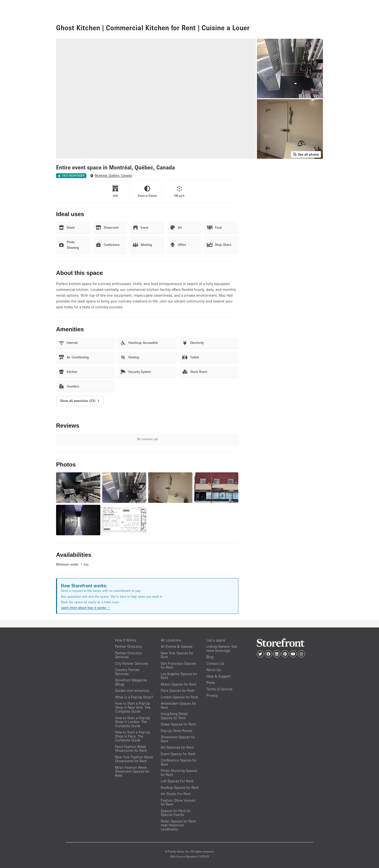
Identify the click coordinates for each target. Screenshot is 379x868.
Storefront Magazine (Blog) (131, 682)
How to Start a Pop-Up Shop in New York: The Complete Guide (133, 707)
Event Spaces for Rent (178, 754)
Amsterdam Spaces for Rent (179, 705)
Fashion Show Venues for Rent (178, 802)
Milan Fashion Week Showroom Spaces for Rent (132, 771)
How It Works (126, 640)
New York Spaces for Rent (177, 655)
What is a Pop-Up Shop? (134, 697)
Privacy (212, 695)
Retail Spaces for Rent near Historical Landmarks (178, 825)
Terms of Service (219, 689)
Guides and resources (132, 691)
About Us (214, 670)
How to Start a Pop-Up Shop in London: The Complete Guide (132, 722)
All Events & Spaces (177, 646)
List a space (216, 640)
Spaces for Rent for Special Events (176, 813)
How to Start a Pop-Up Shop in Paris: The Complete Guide (132, 736)
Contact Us (215, 663)
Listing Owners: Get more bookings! (222, 649)
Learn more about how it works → (86, 608)
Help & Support (219, 676)
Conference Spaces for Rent (179, 762)
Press (211, 683)
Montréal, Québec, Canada (113, 176)
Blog (210, 657)
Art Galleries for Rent (177, 747)
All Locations (171, 640)
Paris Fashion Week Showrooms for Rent (131, 749)
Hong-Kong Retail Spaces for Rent (174, 716)
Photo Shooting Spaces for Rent (179, 773)
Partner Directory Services (128, 655)
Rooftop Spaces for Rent (180, 788)
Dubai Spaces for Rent (178, 724)
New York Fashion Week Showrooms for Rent (134, 759)
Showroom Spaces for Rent (178, 739)
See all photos (306, 154)
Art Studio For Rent (176, 794)
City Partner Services (132, 663)
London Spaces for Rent (179, 697)
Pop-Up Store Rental (177, 731)
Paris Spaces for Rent (178, 691)
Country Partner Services (127, 672)
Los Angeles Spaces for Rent (179, 676)
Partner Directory (128, 646)
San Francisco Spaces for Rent (178, 665)
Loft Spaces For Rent (177, 781)
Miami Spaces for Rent (179, 684)
